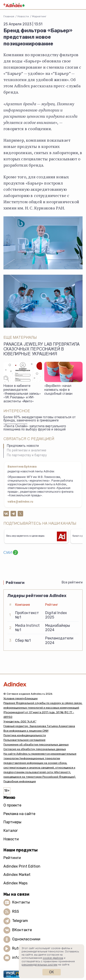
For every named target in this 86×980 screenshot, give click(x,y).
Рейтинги (12, 858)
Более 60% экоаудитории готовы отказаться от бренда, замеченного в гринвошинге (40, 419)
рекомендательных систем (39, 965)
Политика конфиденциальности (25, 735)
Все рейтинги (72, 582)
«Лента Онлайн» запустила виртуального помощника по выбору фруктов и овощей (35, 428)
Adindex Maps (15, 883)
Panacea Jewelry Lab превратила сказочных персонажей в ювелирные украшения (42, 350)
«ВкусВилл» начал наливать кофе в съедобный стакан (58, 390)
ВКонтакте (22, 930)
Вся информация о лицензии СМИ (26, 731)
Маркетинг (39, 16)
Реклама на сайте (19, 814)
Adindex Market (17, 875)
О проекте (12, 805)
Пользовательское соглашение (24, 740)
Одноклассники (26, 939)
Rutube (18, 948)
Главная (9, 16)
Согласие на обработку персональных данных (35, 749)
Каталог (11, 831)
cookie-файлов (53, 958)
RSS (16, 911)
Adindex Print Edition (22, 866)
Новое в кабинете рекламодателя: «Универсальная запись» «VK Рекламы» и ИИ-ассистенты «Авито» (22, 394)
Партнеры (12, 822)
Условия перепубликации (21, 698)
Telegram (20, 921)
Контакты (21, 902)
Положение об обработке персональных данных (36, 745)
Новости (23, 16)
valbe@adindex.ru (20, 502)
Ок (51, 972)
